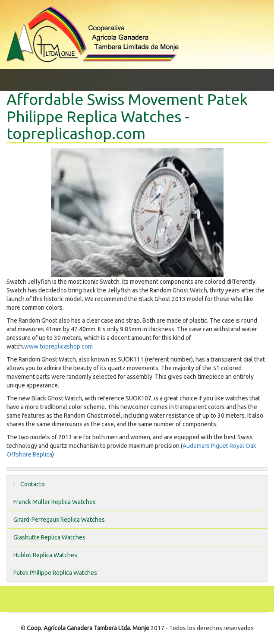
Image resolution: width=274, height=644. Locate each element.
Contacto (29, 484)
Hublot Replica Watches (45, 555)
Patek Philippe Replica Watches (55, 573)
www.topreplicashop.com (58, 346)
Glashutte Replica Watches (49, 537)
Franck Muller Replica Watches (55, 502)
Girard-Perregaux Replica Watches (59, 520)
